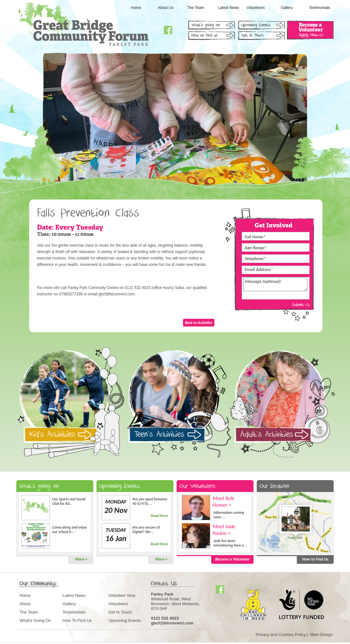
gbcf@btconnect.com (172, 623)
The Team (29, 612)
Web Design (321, 635)
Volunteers (118, 604)
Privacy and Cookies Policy (281, 635)
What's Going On (35, 620)
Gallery (69, 604)
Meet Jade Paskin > (224, 530)
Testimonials (74, 612)
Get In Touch (120, 612)
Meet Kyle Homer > (223, 502)
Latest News (74, 595)
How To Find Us (77, 620)
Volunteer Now (122, 595)
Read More (159, 516)
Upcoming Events (125, 620)
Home (25, 595)
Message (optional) (275, 284)
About (25, 604)
